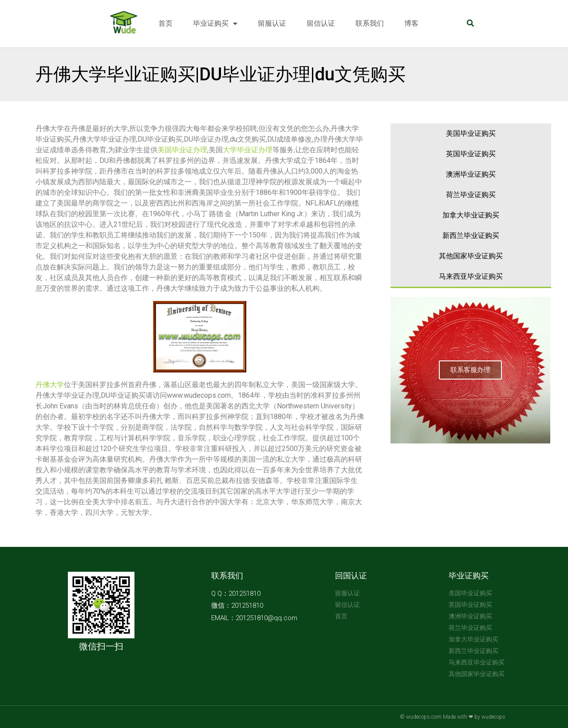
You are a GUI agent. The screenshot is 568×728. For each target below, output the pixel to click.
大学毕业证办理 (248, 150)
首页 (166, 23)
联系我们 (370, 23)
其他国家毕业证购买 (471, 256)
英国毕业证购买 (471, 154)
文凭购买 (185, 717)
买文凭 (103, 717)
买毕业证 (162, 717)
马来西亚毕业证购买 (471, 276)
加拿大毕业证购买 (471, 215)
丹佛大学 (50, 385)
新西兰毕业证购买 (471, 235)
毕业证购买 (215, 24)
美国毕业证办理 (182, 150)
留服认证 (272, 23)
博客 (411, 23)
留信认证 (321, 23)
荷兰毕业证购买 (471, 195)
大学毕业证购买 (131, 717)
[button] (458, 437)
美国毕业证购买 (471, 133)
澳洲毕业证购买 (471, 174)
